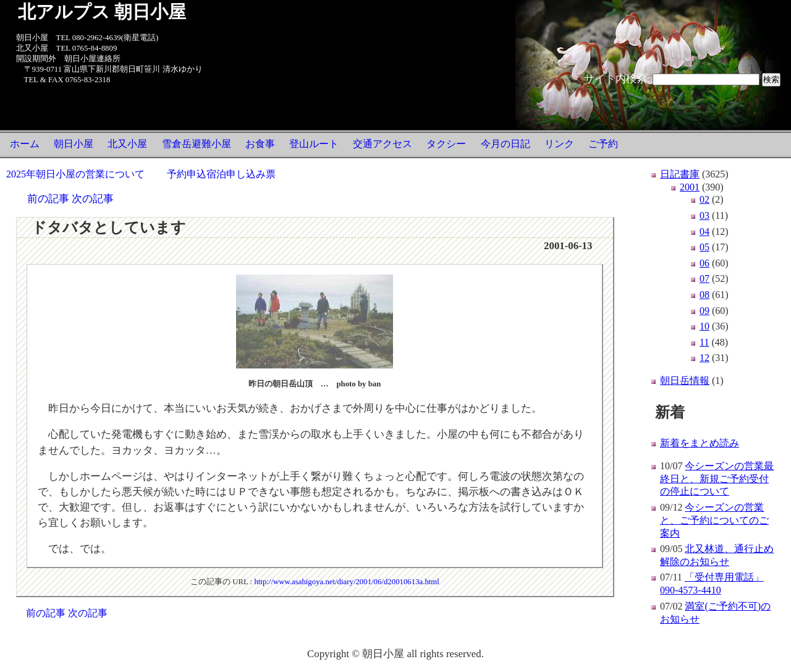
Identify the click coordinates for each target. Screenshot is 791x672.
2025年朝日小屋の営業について (75, 174)
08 (704, 295)
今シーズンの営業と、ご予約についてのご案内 (714, 520)
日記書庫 (680, 174)
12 (704, 358)
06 (704, 263)
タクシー (446, 144)
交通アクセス (383, 144)
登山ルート (314, 144)
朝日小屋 (74, 144)
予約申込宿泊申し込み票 (221, 174)
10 (704, 326)
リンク (559, 144)
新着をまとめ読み (700, 443)
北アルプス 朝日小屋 (102, 12)
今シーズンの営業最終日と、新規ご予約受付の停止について (717, 479)
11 (704, 342)
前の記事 (48, 199)
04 (704, 232)
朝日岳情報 (685, 381)
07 (704, 279)
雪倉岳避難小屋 (197, 144)
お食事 (260, 144)
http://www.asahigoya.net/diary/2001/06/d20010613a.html (347, 582)
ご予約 (603, 144)
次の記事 (93, 199)
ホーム (25, 144)
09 (704, 311)
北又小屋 (127, 144)
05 (704, 247)
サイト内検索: (617, 79)
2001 (690, 187)
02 (704, 199)
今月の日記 (505, 144)
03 (704, 215)
